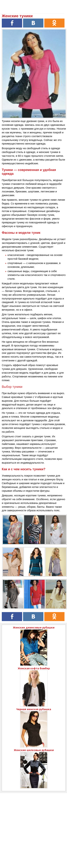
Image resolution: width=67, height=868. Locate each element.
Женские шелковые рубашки (34, 750)
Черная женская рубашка (34, 709)
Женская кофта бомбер (34, 668)
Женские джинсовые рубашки (34, 627)
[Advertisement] (33, 827)
